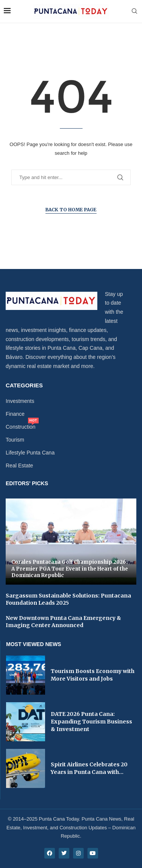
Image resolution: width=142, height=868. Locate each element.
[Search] (134, 11)
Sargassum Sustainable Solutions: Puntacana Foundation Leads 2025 (68, 599)
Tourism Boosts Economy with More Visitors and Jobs (93, 675)
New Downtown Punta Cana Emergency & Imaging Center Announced (63, 622)
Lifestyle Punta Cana (30, 453)
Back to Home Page (71, 210)
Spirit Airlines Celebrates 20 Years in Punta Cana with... (89, 768)
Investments (20, 401)
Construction (21, 427)
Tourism (15, 440)
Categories (24, 385)
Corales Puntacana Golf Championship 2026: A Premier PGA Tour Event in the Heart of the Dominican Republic (70, 569)
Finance (15, 414)
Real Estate (19, 465)
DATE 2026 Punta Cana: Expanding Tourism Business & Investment (91, 721)
